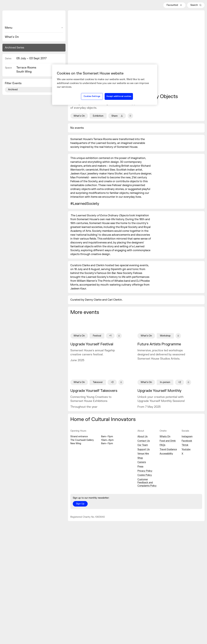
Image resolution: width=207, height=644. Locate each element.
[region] (105, 85)
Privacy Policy (145, 471)
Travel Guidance (168, 449)
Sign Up (80, 504)
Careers (142, 462)
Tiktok (185, 445)
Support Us (144, 449)
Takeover (98, 382)
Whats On (165, 437)
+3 (112, 382)
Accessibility (166, 454)
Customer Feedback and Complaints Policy (147, 483)
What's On (12, 37)
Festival (97, 336)
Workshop (165, 336)
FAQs (162, 445)
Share (117, 116)
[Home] (34, 18)
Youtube (186, 449)
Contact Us (144, 441)
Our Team (143, 445)
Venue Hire (143, 454)
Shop (140, 458)
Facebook (187, 441)
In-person (165, 382)
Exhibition (98, 116)
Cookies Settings (92, 96)
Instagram (187, 437)
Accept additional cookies (119, 96)
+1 (110, 336)
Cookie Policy (145, 475)
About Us (142, 437)
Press (140, 467)
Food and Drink (168, 441)
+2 (180, 382)
